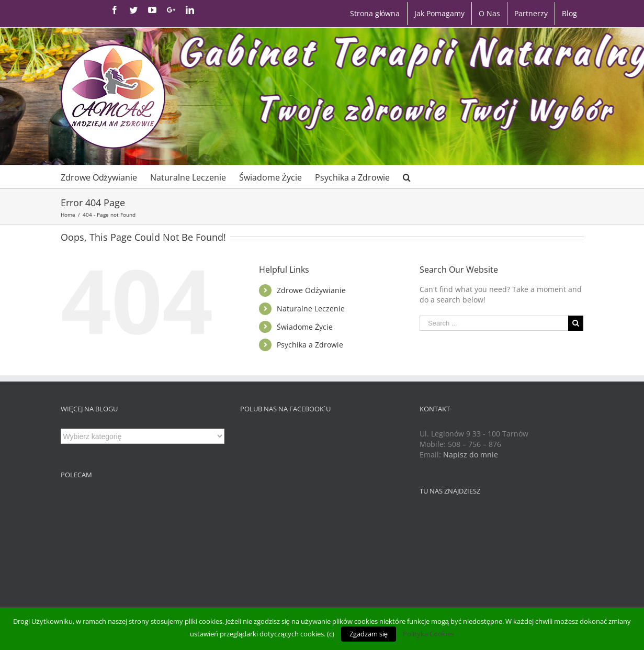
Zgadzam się (369, 634)
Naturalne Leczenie (311, 309)
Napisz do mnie (471, 455)
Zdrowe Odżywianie (311, 290)
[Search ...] (494, 323)
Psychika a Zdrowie (310, 345)
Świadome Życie (305, 327)
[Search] (407, 177)
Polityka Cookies (428, 634)
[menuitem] (375, 14)
